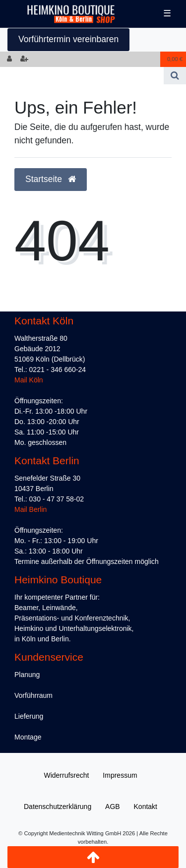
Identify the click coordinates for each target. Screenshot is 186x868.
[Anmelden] (9, 59)
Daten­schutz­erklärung (58, 806)
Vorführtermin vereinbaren (68, 39)
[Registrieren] (24, 59)
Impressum (120, 775)
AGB (113, 806)
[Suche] (175, 76)
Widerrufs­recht (66, 775)
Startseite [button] (51, 179)
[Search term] (82, 76)
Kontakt (146, 806)
